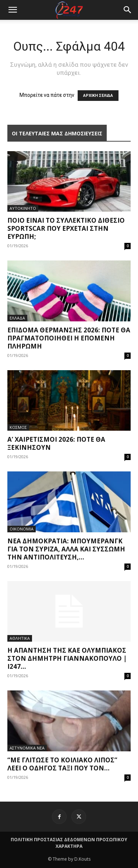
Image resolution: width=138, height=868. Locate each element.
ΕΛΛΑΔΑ (17, 318)
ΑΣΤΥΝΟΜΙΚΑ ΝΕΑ (27, 748)
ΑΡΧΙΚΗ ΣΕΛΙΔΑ (98, 96)
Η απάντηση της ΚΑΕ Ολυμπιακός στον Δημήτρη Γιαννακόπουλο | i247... (67, 658)
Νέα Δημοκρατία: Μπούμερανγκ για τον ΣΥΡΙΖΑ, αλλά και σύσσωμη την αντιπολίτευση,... (66, 549)
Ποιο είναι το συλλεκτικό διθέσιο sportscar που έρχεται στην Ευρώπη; (66, 228)
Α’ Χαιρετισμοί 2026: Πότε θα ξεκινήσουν (56, 443)
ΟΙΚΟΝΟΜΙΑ (22, 529)
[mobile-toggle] (13, 10)
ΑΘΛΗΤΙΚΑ (20, 638)
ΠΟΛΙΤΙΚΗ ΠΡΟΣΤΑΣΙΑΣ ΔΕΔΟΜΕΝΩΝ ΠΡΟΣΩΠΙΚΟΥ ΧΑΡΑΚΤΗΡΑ (69, 843)
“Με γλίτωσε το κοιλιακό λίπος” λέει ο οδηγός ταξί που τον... (62, 764)
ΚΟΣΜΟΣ (18, 427)
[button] (128, 10)
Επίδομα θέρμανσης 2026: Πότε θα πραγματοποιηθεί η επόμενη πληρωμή (69, 338)
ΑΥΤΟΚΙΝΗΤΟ (23, 208)
